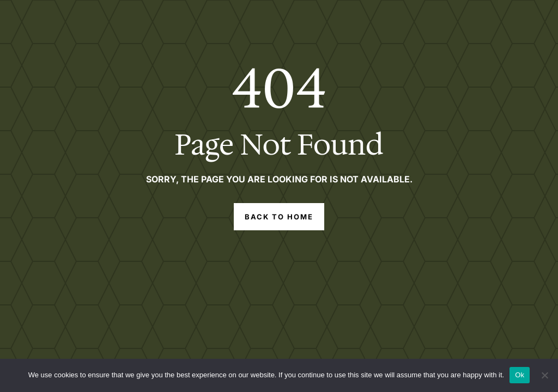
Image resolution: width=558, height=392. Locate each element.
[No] (544, 375)
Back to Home (279, 217)
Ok (520, 375)
